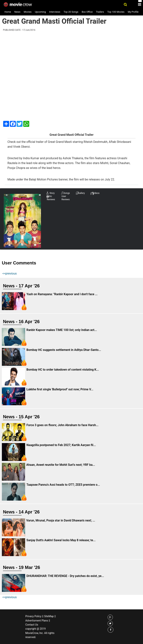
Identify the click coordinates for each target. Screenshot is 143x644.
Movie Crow (18, 5)
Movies (28, 12)
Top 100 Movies (116, 12)
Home (8, 12)
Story (52, 193)
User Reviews (66, 198)
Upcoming (40, 12)
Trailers (100, 12)
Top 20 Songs (71, 12)
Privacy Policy (33, 616)
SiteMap (49, 616)
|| (43, 616)
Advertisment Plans (37, 621)
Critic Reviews (51, 198)
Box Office (87, 12)
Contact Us (32, 625)
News (17, 12)
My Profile (133, 12)
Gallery (81, 193)
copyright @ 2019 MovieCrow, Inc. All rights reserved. (40, 633)
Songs (67, 193)
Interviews (55, 12)
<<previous (10, 273)
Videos (96, 193)
